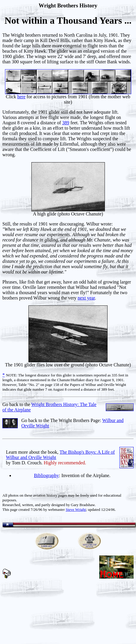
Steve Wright (76, 509)
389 (66, 123)
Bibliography (46, 475)
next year (86, 298)
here (21, 97)
